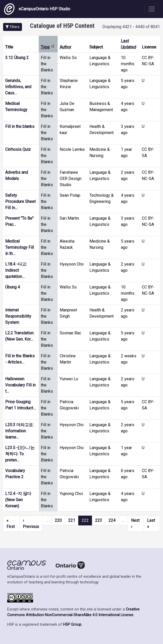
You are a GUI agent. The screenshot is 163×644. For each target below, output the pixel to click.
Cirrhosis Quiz (18, 149)
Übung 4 (13, 287)
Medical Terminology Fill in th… (20, 247)
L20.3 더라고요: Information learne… (19, 431)
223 (99, 520)
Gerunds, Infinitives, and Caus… (18, 87)
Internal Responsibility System (18, 316)
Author (65, 47)
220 (58, 520)
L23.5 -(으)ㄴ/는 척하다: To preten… (20, 454)
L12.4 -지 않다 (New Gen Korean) (18, 500)
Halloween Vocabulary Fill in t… (20, 385)
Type (48, 47)
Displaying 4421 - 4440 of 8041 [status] (131, 27)
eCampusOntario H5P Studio (37, 9)
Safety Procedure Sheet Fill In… (20, 201)
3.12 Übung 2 (17, 58)
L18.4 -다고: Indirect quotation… (16, 270)
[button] (13, 27)
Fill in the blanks (20, 126)
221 (72, 520)
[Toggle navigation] (152, 9)
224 (112, 520)
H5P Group (72, 625)
